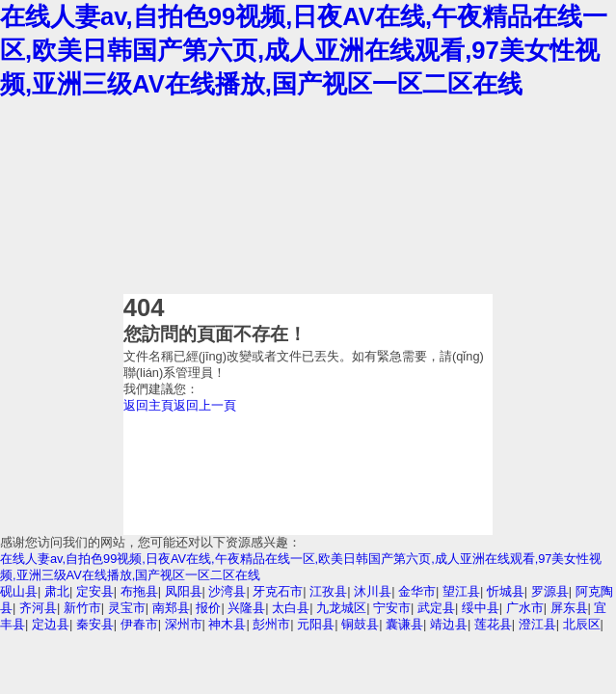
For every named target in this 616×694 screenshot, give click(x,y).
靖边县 (449, 624)
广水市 (525, 608)
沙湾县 (227, 591)
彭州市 (271, 624)
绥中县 (481, 608)
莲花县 (493, 624)
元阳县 (316, 624)
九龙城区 (341, 608)
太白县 (291, 608)
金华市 (417, 591)
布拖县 (139, 591)
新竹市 (82, 608)
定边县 (51, 624)
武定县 (436, 608)
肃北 (57, 591)
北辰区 (582, 624)
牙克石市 (278, 591)
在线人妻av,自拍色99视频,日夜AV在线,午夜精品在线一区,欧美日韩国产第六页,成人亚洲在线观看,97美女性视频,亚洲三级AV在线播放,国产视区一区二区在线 (304, 50)
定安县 (95, 591)
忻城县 (506, 591)
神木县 (227, 624)
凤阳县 (184, 591)
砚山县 (19, 591)
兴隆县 (246, 608)
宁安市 (392, 608)
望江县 (461, 591)
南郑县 (171, 608)
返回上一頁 (205, 405)
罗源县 (550, 591)
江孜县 (328, 591)
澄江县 (537, 624)
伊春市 (139, 624)
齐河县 (38, 608)
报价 (208, 608)
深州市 (184, 624)
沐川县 (373, 591)
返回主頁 (148, 405)
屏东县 (569, 608)
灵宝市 (127, 608)
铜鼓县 (360, 624)
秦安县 (95, 624)
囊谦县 (404, 624)
